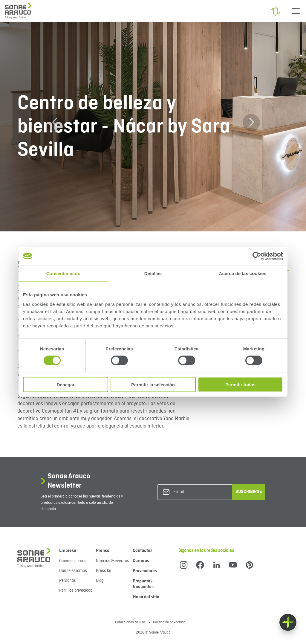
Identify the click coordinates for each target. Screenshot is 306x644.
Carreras (141, 561)
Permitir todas (240, 384)
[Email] (198, 492)
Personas (68, 581)
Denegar (65, 384)
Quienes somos (73, 561)
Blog (100, 581)
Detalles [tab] (153, 273)
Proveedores (145, 571)
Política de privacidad (169, 622)
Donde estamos (73, 571)
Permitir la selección (153, 384)
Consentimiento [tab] (64, 273)
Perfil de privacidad (76, 590)
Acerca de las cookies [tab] (243, 273)
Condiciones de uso (130, 622)
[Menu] (296, 11)
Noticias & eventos (113, 561)
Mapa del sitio (146, 597)
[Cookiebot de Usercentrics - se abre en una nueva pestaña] (257, 256)
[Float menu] (288, 622)
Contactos (143, 551)
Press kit (104, 571)
